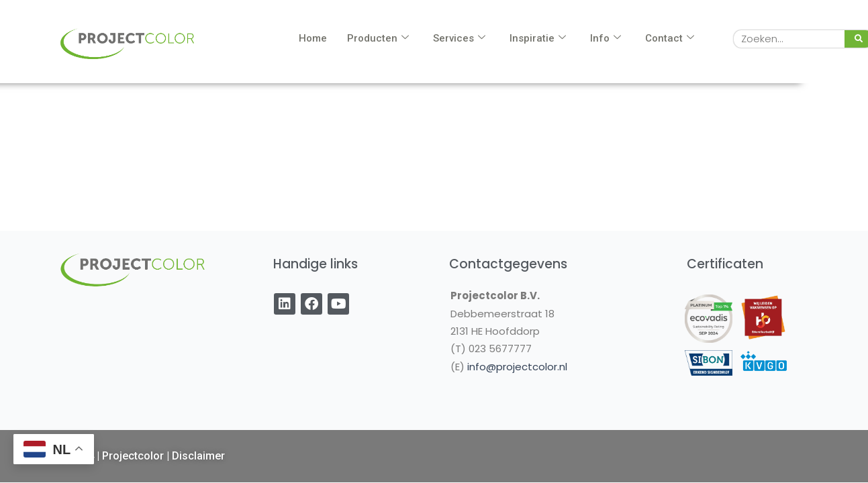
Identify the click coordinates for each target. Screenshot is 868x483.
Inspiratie (538, 38)
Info (606, 38)
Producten (378, 38)
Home (313, 38)
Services (459, 38)
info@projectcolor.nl (517, 367)
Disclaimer (198, 456)
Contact (670, 38)
